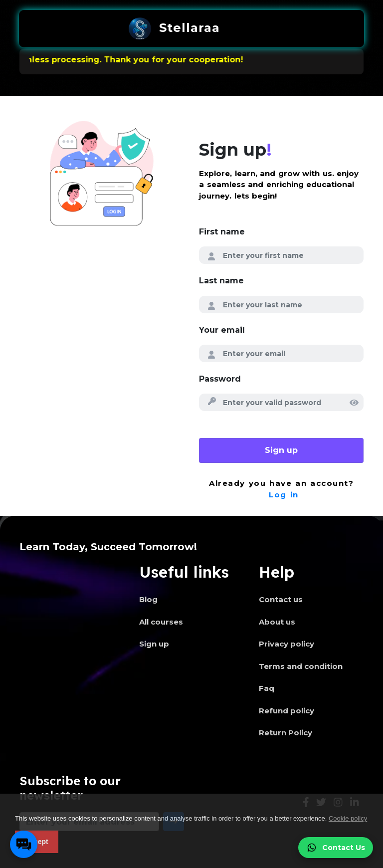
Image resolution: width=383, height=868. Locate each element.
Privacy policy (287, 644)
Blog (148, 599)
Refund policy (287, 711)
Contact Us (336, 848)
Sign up (281, 450)
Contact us (281, 599)
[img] (354, 403)
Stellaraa (174, 29)
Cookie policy (348, 818)
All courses (161, 622)
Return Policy (286, 733)
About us (277, 622)
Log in (284, 495)
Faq (267, 688)
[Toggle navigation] (241, 29)
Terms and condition (301, 666)
